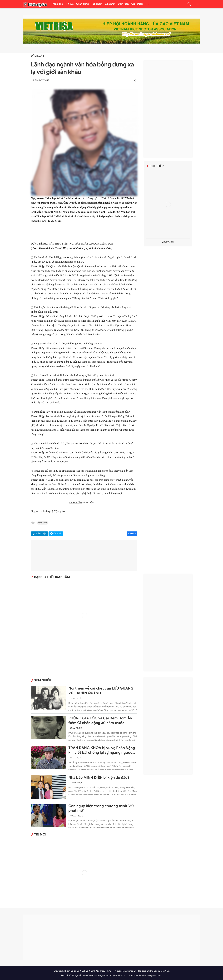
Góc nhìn (110, 4)
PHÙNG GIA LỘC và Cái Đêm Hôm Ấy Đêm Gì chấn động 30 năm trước (100, 721)
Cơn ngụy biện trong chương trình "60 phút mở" (101, 808)
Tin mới (40, 835)
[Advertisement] (168, 109)
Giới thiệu (137, 4)
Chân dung (82, 4)
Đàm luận (123, 4)
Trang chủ (57, 4)
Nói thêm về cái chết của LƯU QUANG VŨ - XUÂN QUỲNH (101, 691)
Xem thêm (168, 242)
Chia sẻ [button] (57, 534)
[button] (189, 4)
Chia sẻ (132, 534)
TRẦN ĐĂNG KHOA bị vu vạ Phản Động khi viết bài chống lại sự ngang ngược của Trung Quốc (102, 750)
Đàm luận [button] (42, 534)
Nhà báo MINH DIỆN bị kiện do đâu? (99, 778)
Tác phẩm (97, 4)
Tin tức (69, 4)
